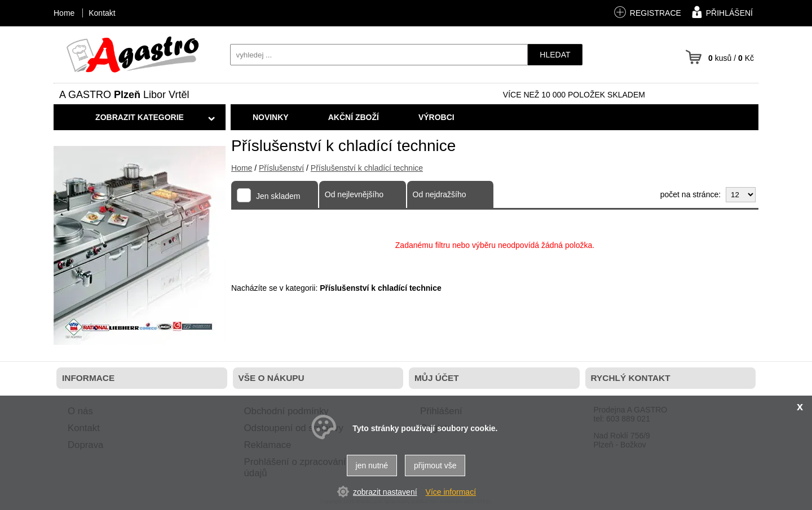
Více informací (451, 492)
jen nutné (372, 465)
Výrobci (436, 117)
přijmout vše (435, 465)
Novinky (271, 117)
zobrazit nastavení (385, 492)
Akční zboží (354, 117)
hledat (555, 55)
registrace (647, 12)
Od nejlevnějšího (354, 194)
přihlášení (721, 12)
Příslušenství (281, 168)
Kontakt (102, 13)
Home (242, 168)
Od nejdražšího (440, 194)
